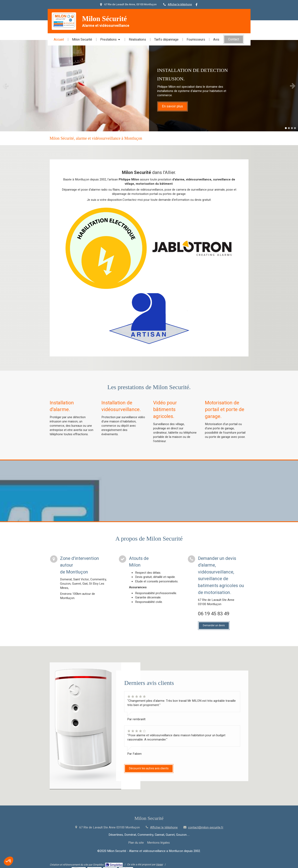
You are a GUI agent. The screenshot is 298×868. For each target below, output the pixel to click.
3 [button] (292, 128)
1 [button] (286, 128)
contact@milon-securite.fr (206, 827)
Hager (159, 864)
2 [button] (289, 128)
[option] (149, 86)
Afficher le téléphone (180, 4)
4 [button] (295, 128)
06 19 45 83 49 (214, 614)
